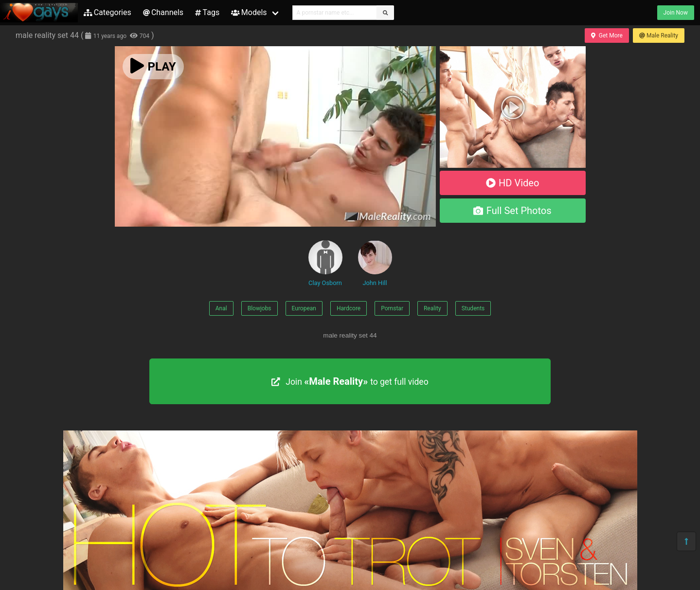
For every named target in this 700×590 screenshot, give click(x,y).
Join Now (676, 13)
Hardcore (349, 308)
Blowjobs (260, 308)
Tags (207, 12)
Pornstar (392, 308)
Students (473, 308)
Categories (108, 12)
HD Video (513, 183)
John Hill (375, 263)
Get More (607, 36)
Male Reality (659, 36)
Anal (221, 308)
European (304, 308)
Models (249, 12)
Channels (163, 12)
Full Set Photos (512, 211)
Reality (432, 308)
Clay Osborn (325, 263)
